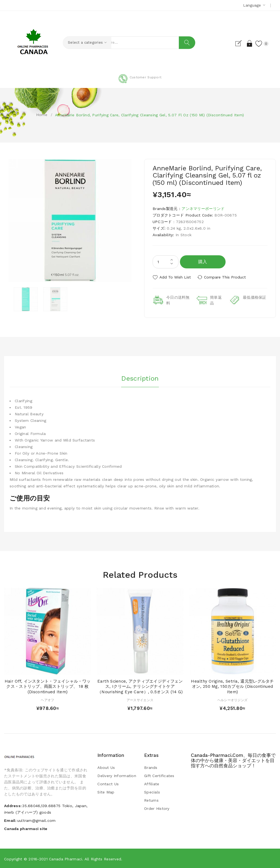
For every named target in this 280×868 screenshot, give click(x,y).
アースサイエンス (140, 700)
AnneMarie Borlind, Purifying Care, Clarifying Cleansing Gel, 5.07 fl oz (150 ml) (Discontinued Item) (149, 115)
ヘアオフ (47, 700)
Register (239, 43)
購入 (203, 262)
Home (42, 115)
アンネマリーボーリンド (203, 209)
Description (140, 377)
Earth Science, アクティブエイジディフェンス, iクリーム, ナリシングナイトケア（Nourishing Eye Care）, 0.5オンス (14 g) (140, 686)
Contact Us (108, 783)
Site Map (106, 792)
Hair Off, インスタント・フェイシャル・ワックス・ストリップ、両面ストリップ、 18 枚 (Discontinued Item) (48, 686)
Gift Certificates (159, 775)
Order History (157, 808)
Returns (151, 800)
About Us (106, 767)
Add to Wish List (175, 277)
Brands (151, 767)
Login (248, 43)
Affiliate (152, 783)
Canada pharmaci (65, 858)
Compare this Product (226, 277)
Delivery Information (117, 775)
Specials (152, 792)
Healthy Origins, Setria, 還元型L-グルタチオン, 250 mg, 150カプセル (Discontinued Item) (232, 686)
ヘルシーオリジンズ (233, 700)
